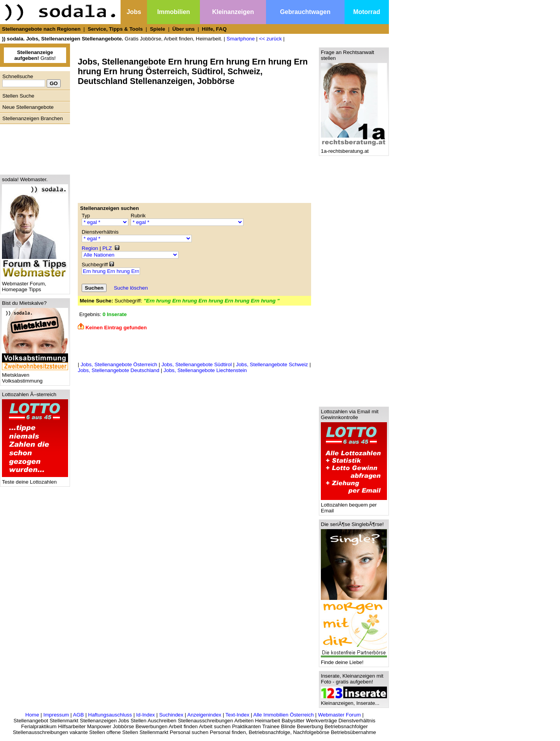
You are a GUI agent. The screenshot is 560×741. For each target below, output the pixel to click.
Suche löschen (131, 288)
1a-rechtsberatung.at (354, 149)
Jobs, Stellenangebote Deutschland (119, 370)
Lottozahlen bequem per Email (354, 505)
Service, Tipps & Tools (115, 29)
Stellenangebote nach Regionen (41, 29)
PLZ (107, 248)
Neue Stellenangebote (28, 107)
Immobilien (173, 12)
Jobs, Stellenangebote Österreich (119, 364)
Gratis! (35, 55)
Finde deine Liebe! (354, 660)
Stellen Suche (18, 96)
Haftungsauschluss (110, 715)
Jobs (134, 12)
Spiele (157, 29)
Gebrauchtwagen (305, 12)
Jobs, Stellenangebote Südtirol (197, 364)
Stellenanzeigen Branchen (33, 118)
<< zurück (270, 39)
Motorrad (367, 12)
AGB (79, 715)
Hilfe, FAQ (214, 29)
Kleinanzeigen (233, 12)
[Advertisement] (33, 147)
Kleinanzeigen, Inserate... (354, 701)
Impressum (56, 715)
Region (90, 248)
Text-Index (238, 715)
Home (32, 715)
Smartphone (241, 39)
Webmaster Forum (339, 715)
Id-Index (145, 715)
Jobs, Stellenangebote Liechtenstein (205, 370)
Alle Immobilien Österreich (283, 715)
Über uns (184, 29)
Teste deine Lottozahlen (35, 480)
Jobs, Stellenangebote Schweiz (272, 364)
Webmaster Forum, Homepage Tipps (35, 284)
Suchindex (171, 715)
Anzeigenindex (204, 715)
